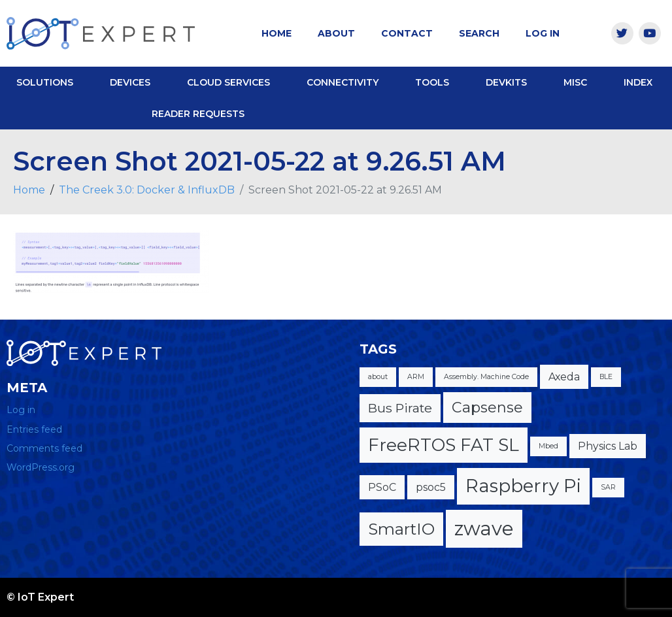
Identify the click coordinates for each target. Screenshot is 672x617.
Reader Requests (198, 114)
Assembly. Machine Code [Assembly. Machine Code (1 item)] (486, 377)
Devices (130, 82)
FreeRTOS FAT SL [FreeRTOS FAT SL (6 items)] (444, 445)
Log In (543, 33)
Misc (575, 82)
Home (277, 33)
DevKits (506, 82)
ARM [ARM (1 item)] (416, 377)
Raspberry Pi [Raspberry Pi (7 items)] (523, 486)
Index (638, 82)
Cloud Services (228, 82)
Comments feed (44, 448)
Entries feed (34, 429)
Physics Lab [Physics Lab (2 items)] (608, 446)
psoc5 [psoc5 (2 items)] (431, 487)
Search (479, 33)
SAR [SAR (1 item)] (608, 487)
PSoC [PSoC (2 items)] (382, 487)
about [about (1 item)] (378, 377)
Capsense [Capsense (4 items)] (487, 408)
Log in (21, 410)
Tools (432, 82)
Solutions (45, 82)
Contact (407, 33)
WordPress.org (41, 467)
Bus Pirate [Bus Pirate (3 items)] (400, 408)
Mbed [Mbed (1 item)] (548, 446)
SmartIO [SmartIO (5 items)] (401, 529)
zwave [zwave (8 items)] (484, 528)
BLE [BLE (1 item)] (606, 377)
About (336, 33)
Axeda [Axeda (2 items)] (564, 377)
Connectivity (343, 82)
